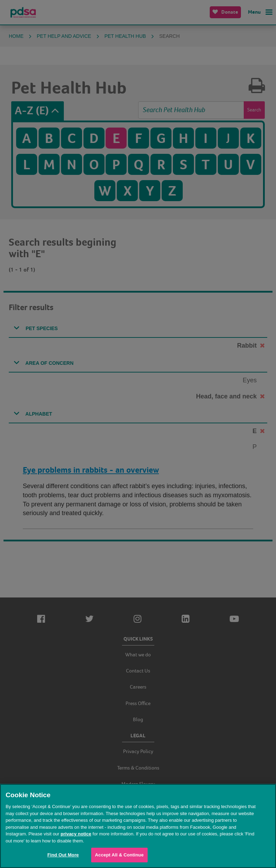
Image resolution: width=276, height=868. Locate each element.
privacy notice (76, 834)
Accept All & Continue (119, 855)
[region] (138, 826)
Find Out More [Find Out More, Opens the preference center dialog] (63, 855)
